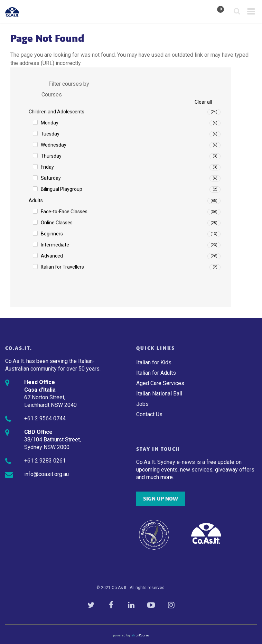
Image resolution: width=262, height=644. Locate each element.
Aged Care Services (160, 383)
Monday (50, 123)
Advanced (52, 256)
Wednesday (54, 145)
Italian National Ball (159, 394)
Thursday (51, 156)
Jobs (142, 404)
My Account (201, 12)
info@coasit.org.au (46, 474)
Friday (47, 167)
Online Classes (57, 223)
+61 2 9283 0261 (45, 461)
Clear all (203, 102)
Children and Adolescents (57, 112)
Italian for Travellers (62, 267)
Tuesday (50, 134)
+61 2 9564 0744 (45, 418)
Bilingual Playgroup (62, 189)
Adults (36, 200)
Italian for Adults (156, 373)
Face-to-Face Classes (64, 212)
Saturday (51, 178)
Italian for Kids (154, 362)
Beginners (52, 234)
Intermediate (55, 245)
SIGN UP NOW (161, 499)
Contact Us (149, 414)
